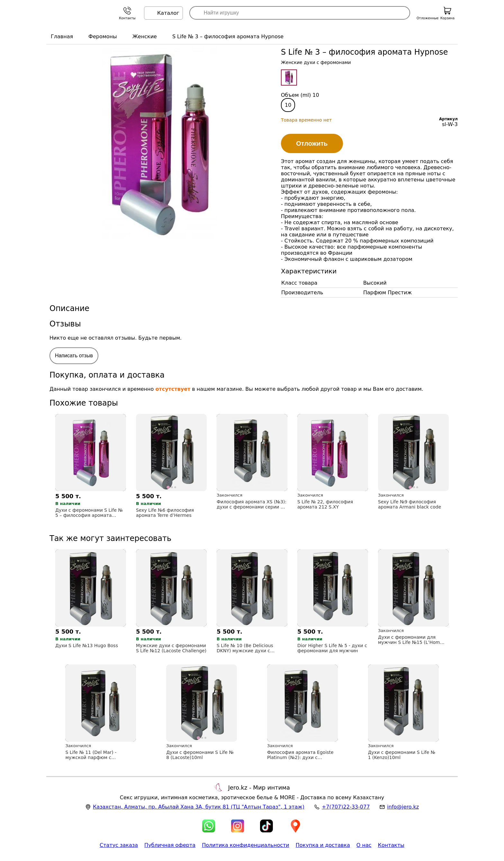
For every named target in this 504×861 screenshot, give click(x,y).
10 (288, 105)
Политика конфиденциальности (246, 845)
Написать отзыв (74, 356)
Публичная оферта (170, 845)
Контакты (391, 845)
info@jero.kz (403, 807)
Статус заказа (119, 845)
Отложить (312, 143)
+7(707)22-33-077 (346, 807)
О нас (364, 845)
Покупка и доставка (323, 845)
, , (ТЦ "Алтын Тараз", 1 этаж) (199, 807)
